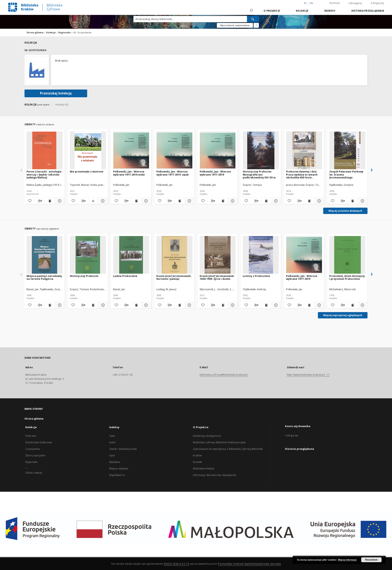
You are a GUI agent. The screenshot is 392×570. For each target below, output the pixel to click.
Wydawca (115, 462)
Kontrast (335, 3)
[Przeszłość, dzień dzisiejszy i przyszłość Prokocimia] (347, 255)
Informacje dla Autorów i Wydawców (214, 475)
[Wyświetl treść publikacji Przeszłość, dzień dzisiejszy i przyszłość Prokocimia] (352, 305)
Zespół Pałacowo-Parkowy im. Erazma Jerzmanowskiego (346, 174)
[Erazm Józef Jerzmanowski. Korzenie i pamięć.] (174, 255)
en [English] (311, 3)
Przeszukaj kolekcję (56, 93)
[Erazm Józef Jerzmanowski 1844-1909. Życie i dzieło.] (218, 255)
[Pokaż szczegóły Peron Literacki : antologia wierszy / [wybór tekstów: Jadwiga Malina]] (59, 201)
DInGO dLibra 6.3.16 (177, 564)
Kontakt (197, 462)
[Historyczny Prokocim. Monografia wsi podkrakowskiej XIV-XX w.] (261, 151)
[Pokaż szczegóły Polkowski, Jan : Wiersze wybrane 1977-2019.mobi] (146, 201)
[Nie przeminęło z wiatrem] (88, 151)
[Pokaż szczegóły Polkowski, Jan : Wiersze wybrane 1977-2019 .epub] (189, 201)
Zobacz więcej (34, 473)
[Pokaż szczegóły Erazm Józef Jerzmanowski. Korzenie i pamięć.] (189, 305)
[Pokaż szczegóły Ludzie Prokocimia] (146, 305)
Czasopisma (33, 449)
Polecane (31, 436)
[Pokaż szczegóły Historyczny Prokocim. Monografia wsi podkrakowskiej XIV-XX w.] (275, 201)
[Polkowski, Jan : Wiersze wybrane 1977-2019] (218, 151)
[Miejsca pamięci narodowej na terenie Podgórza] (45, 255)
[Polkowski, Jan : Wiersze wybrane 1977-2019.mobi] (131, 151)
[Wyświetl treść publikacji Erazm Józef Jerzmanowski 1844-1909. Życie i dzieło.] (223, 305)
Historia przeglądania (368, 11)
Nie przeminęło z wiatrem (87, 172)
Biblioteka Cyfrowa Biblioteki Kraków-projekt (219, 442)
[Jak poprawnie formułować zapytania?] (256, 25)
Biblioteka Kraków (204, 469)
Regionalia (65, 32)
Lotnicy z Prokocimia (256, 276)
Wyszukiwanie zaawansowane (235, 25)
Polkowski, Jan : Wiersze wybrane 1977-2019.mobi (129, 173)
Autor (113, 442)
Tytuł (112, 436)
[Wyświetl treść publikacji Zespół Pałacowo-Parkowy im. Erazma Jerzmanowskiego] (352, 201)
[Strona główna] (251, 11)
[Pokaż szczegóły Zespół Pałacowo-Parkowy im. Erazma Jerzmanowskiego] (362, 201)
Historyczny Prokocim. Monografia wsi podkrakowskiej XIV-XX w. (259, 174)
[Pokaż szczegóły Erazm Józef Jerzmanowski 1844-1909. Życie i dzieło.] (232, 305)
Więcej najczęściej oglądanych (343, 315)
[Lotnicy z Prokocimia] (261, 255)
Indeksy (330, 11)
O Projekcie (272, 11)
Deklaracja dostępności (207, 436)
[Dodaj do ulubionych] (29, 201)
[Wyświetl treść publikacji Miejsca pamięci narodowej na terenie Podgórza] (50, 305)
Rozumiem (371, 560)
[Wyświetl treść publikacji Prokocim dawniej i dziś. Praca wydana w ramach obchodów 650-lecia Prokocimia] (309, 201)
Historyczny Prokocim (84, 276)
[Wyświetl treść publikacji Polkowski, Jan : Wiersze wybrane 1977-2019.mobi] (136, 201)
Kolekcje (302, 11)
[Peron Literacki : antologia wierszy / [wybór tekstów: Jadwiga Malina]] (45, 151)
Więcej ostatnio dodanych (345, 211)
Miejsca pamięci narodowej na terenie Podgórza (44, 277)
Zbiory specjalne (35, 455)
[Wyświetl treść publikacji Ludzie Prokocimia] (136, 305)
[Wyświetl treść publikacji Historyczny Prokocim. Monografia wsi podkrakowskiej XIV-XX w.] (266, 201)
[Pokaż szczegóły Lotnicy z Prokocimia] (275, 305)
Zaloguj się (377, 3)
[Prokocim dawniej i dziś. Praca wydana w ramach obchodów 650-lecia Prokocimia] (304, 151)
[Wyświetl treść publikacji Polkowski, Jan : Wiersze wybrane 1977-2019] (223, 201)
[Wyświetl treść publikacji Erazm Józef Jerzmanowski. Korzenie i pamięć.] (179, 305)
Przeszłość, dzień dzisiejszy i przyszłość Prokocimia (347, 277)
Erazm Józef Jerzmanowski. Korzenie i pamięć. (174, 277)
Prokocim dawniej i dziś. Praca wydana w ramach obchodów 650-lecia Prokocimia (302, 174)
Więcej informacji (347, 560)
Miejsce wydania (119, 469)
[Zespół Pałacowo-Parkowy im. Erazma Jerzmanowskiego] (347, 151)
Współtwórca (117, 475)
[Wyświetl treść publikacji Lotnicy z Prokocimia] (266, 305)
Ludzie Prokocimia (125, 276)
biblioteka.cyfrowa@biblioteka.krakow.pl (224, 375)
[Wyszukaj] (253, 19)
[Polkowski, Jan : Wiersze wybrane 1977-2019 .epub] (174, 151)
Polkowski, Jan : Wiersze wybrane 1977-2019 (215, 173)
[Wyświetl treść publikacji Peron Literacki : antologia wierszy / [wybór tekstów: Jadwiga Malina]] (50, 201)
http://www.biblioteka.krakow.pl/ (308, 375)
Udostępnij (355, 3)
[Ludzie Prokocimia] (131, 255)
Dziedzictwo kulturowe (39, 442)
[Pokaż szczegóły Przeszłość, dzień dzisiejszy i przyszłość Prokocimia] (362, 305)
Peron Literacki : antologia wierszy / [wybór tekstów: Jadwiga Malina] (44, 174)
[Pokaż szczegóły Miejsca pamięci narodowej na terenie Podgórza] (59, 305)
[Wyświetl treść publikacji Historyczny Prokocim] (93, 305)
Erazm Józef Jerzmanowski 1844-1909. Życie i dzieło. (217, 277)
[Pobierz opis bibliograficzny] (39, 201)
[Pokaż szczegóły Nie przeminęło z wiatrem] (102, 201)
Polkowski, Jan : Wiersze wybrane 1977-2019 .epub (173, 173)
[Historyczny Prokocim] (88, 255)
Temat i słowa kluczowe (123, 449)
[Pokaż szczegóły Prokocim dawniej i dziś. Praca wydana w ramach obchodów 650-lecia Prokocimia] (319, 201)
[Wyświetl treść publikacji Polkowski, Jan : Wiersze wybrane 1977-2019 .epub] (179, 201)
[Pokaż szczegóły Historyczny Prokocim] (102, 305)
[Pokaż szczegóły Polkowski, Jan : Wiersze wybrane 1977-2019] (232, 201)
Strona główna (35, 32)
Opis (112, 455)
